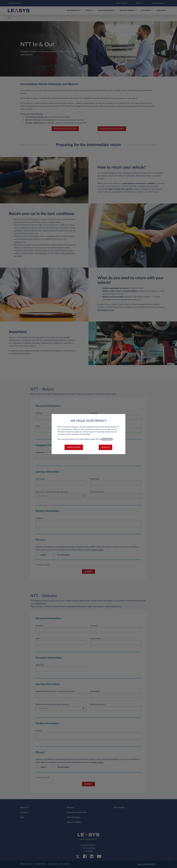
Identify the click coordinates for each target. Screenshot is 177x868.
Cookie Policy (107, 439)
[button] (74, 447)
